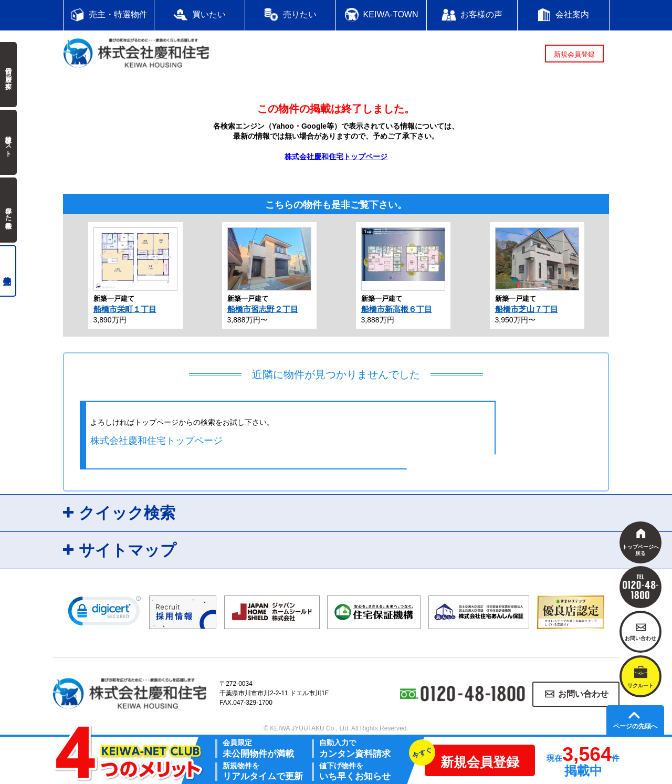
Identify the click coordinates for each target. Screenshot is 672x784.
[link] (104, 613)
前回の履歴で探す (8, 75)
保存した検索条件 (8, 210)
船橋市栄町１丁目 (125, 309)
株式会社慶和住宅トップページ (336, 156)
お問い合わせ (583, 694)
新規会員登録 (574, 54)
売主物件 (8, 271)
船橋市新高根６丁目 (397, 309)
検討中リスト (8, 142)
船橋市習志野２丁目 (263, 309)
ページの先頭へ (635, 726)
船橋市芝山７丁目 (527, 309)
